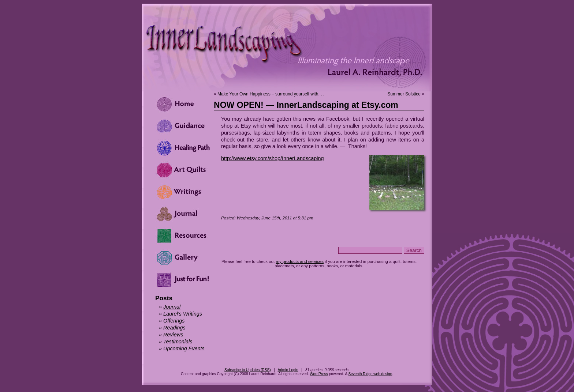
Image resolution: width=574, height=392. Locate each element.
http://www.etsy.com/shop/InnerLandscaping (273, 158)
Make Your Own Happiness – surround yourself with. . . (271, 94)
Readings (174, 328)
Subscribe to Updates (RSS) (248, 370)
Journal (172, 307)
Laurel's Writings (183, 314)
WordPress (319, 374)
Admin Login (288, 370)
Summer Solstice (404, 94)
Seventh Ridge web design (370, 374)
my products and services (300, 261)
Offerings (174, 321)
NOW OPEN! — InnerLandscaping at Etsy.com (306, 105)
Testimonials (178, 342)
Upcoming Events (184, 348)
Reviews (173, 335)
